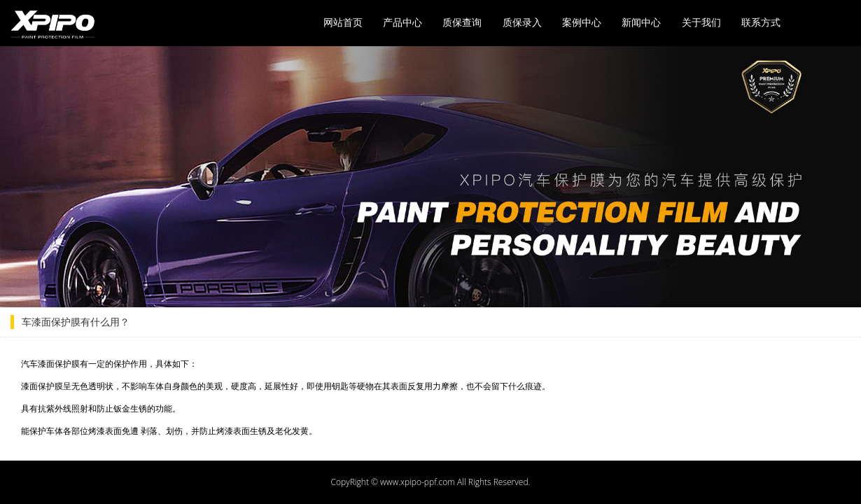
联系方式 (761, 22)
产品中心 (402, 22)
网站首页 (343, 22)
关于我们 (701, 22)
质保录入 (522, 22)
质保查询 (462, 22)
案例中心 (582, 22)
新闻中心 (641, 22)
